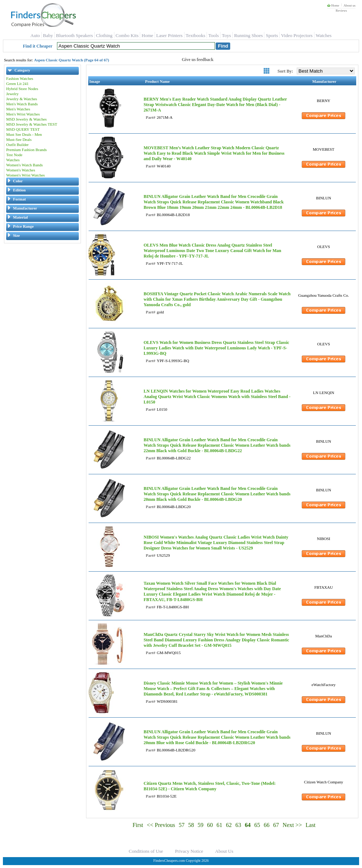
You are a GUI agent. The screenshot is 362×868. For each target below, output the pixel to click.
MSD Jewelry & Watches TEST (32, 124)
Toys (226, 35)
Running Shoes (249, 35)
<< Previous (161, 825)
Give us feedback (198, 60)
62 (229, 825)
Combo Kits (127, 35)
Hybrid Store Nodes (22, 89)
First (138, 825)
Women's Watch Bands (25, 165)
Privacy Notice (189, 851)
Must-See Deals (19, 139)
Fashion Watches (20, 78)
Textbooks (195, 35)
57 (182, 825)
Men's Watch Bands (22, 104)
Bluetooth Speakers (74, 35)
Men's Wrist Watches (23, 114)
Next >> (292, 825)
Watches (324, 35)
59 (200, 825)
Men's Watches (18, 109)
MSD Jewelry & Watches (27, 119)
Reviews (341, 11)
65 (257, 825)
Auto (35, 35)
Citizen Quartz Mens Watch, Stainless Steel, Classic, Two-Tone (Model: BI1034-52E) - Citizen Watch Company (210, 786)
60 (210, 825)
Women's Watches (21, 170)
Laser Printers (169, 35)
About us (349, 5)
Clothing (104, 35)
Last (311, 825)
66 (267, 825)
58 (191, 825)
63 (238, 825)
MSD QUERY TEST (23, 129)
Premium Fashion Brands (27, 150)
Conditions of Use (146, 851)
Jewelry (12, 94)
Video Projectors (297, 35)
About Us (224, 851)
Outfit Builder (17, 145)
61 (219, 825)
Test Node (14, 155)
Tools (214, 35)
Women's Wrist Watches (25, 175)
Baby (48, 35)
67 (276, 825)
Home (333, 5)
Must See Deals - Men (24, 134)
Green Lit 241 (17, 84)
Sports (272, 35)
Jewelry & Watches (22, 99)
